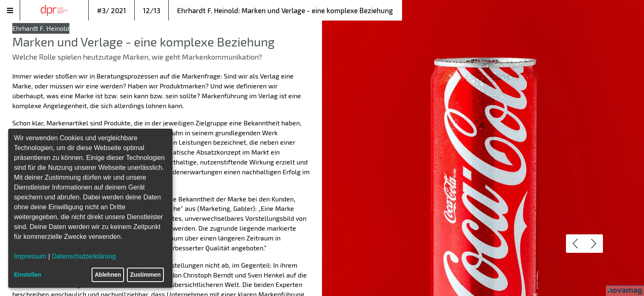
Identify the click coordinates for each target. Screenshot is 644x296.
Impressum (30, 256)
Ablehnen (108, 275)
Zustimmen (146, 275)
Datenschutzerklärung (84, 256)
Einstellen (28, 275)
